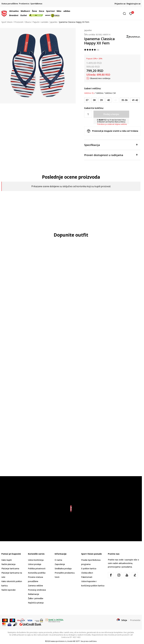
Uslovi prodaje (35, 564)
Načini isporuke (8, 590)
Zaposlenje (60, 564)
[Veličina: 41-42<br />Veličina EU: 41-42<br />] (135, 100)
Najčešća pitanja (36, 603)
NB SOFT (76, 641)
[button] (105, 14)
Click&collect (87, 573)
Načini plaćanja (8, 564)
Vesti (57, 577)
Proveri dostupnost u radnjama (111, 155)
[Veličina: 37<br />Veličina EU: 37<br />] (87, 100)
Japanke (54, 22)
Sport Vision (7, 22)
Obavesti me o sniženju (100, 78)
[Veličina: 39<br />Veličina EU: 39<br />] (101, 100)
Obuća (28, 22)
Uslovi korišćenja (36, 560)
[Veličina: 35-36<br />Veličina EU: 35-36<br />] (124, 100)
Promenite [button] (135, 620)
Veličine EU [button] (89, 93)
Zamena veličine (35, 586)
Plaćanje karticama (10, 568)
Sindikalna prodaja (63, 568)
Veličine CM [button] (110, 93)
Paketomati (87, 577)
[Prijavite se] (131, 14)
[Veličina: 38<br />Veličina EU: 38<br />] (94, 100)
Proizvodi (19, 22)
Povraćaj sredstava (37, 590)
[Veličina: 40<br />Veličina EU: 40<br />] (108, 100)
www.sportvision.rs (59, 641)
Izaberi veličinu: (93, 88)
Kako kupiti (7, 560)
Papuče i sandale (40, 22)
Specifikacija (111, 145)
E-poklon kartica (89, 568)
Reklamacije (34, 594)
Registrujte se (134, 4)
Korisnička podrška (37, 573)
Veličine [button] (100, 93)
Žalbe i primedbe (36, 598)
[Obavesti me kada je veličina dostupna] (116, 100)
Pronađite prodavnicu (65, 573)
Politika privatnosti (37, 568)
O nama (58, 560)
